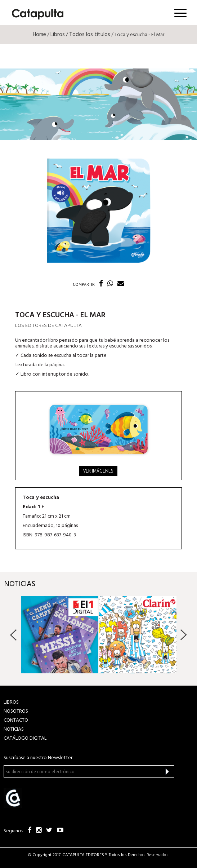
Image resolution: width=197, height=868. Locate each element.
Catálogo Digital (25, 738)
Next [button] (183, 635)
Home (39, 35)
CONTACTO (16, 720)
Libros (58, 35)
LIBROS (11, 702)
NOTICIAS (14, 729)
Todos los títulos (90, 35)
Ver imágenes (98, 471)
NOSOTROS (16, 711)
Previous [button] (14, 635)
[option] (59, 635)
